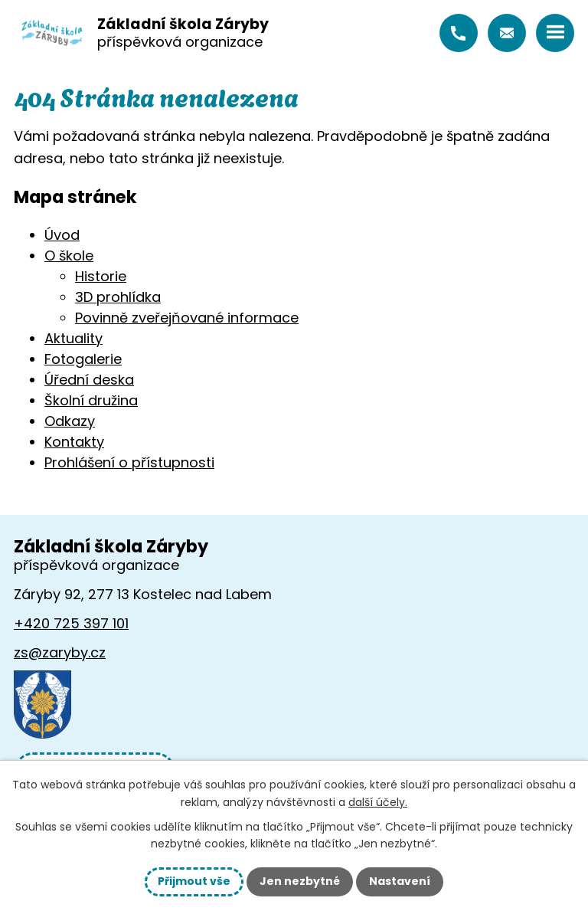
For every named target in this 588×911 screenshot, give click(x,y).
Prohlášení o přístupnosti (129, 462)
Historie (101, 276)
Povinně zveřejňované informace (187, 318)
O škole (69, 256)
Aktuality (73, 338)
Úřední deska (89, 380)
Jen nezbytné (300, 881)
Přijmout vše (194, 881)
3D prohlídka (118, 297)
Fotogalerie (83, 359)
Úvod (62, 235)
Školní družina (91, 400)
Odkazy (70, 421)
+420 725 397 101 (459, 33)
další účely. (378, 802)
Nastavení (400, 881)
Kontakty (74, 442)
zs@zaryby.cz (507, 33)
